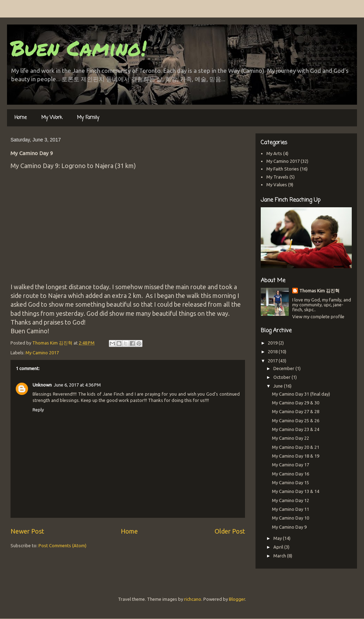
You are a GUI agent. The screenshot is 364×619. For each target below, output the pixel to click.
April (279, 547)
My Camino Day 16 (290, 474)
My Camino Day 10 (290, 518)
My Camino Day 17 (290, 465)
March (280, 556)
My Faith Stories (283, 169)
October (282, 377)
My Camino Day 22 (290, 438)
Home (20, 118)
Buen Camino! (79, 48)
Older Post (230, 531)
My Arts (274, 153)
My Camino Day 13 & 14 (296, 491)
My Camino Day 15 (290, 482)
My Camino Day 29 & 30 (296, 403)
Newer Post (27, 531)
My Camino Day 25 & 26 (296, 420)
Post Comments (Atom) (62, 545)
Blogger (237, 599)
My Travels (277, 177)
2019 (273, 343)
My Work (52, 118)
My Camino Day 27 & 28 (296, 411)
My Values (277, 185)
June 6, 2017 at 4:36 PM (77, 385)
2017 (273, 361)
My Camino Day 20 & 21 (296, 447)
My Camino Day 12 (290, 500)
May (278, 538)
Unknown (42, 385)
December (284, 368)
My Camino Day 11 (290, 509)
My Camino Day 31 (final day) (301, 394)
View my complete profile (318, 317)
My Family (88, 118)
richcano (193, 599)
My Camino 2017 (42, 353)
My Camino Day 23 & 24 (296, 429)
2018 (273, 352)
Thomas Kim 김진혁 (319, 291)
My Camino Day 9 (289, 527)
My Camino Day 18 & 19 (296, 456)
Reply (38, 410)
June (279, 386)
